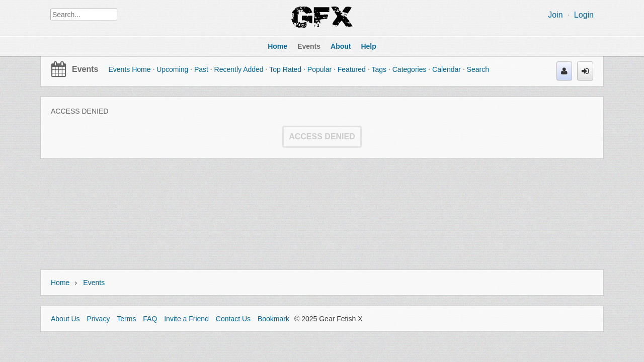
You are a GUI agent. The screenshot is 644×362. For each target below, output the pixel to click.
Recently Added (239, 69)
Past (201, 69)
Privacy (98, 319)
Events (85, 69)
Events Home (129, 69)
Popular (319, 69)
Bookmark (273, 319)
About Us (65, 319)
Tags (379, 69)
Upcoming (172, 69)
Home (60, 283)
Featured (352, 69)
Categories (410, 69)
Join (555, 15)
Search (478, 69)
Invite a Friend (186, 319)
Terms (126, 319)
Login (584, 15)
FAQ (150, 319)
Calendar (447, 69)
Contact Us (233, 319)
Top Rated (285, 69)
